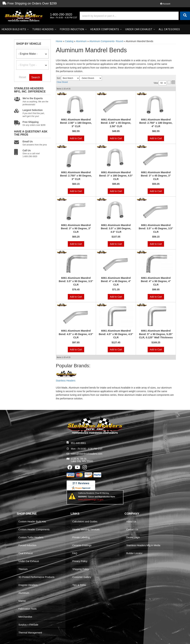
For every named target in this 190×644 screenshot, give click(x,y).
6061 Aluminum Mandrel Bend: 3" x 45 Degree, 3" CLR (156, 176)
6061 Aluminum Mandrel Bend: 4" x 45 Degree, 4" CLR (116, 281)
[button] (135, 16)
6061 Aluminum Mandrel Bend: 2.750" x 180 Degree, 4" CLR (156, 123)
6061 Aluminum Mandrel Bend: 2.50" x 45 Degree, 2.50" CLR (116, 123)
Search (36, 77)
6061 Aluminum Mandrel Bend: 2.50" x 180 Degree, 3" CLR (76, 123)
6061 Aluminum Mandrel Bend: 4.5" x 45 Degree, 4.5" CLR (76, 334)
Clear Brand (62, 82)
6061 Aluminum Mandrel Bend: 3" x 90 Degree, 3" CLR (76, 228)
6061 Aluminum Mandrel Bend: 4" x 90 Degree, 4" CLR (156, 281)
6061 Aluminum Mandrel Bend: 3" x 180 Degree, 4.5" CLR (116, 176)
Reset (23, 77)
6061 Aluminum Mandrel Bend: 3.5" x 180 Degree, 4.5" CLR (116, 228)
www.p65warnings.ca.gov (91, 500)
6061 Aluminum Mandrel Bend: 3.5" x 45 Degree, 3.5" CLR (156, 228)
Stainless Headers (66, 381)
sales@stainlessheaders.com (87, 454)
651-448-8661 (78, 443)
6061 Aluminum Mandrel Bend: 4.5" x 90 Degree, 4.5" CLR (116, 334)
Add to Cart (76, 138)
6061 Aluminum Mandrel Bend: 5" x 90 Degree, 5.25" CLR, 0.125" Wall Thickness (156, 334)
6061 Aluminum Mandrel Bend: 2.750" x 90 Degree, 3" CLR (76, 176)
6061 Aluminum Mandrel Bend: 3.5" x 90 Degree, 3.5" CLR (76, 281)
